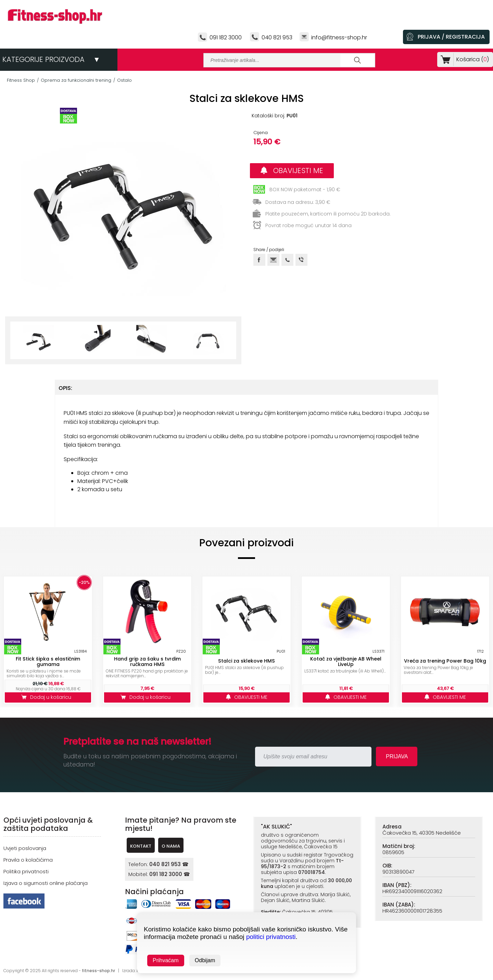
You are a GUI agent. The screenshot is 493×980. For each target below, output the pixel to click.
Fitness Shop (21, 80)
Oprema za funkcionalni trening (76, 80)
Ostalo (124, 80)
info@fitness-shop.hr (339, 37)
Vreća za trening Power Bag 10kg (445, 661)
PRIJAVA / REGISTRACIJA (451, 37)
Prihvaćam (166, 960)
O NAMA (171, 846)
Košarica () (471, 59)
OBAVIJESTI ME (292, 171)
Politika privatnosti (26, 871)
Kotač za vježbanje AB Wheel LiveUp (346, 662)
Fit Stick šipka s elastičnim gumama (48, 662)
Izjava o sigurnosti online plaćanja (46, 883)
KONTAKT (141, 846)
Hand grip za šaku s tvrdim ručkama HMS (147, 662)
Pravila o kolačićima (28, 860)
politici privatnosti (271, 937)
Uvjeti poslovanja (25, 848)
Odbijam (205, 960)
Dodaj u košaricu (48, 697)
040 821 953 (277, 37)
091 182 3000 (226, 37)
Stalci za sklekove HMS (246, 661)
